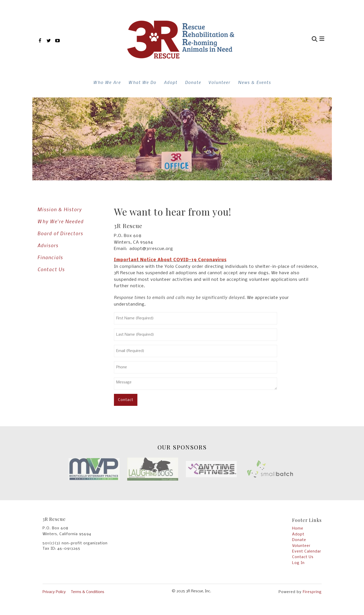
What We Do (142, 82)
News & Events (255, 82)
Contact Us (51, 269)
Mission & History (60, 209)
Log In (298, 563)
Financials (50, 257)
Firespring (312, 592)
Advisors (48, 245)
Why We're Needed (61, 221)
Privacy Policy (54, 592)
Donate (193, 82)
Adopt (171, 82)
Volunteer (220, 82)
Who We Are (107, 82)
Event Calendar (307, 551)
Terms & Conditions (88, 592)
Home (298, 529)
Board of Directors (60, 233)
